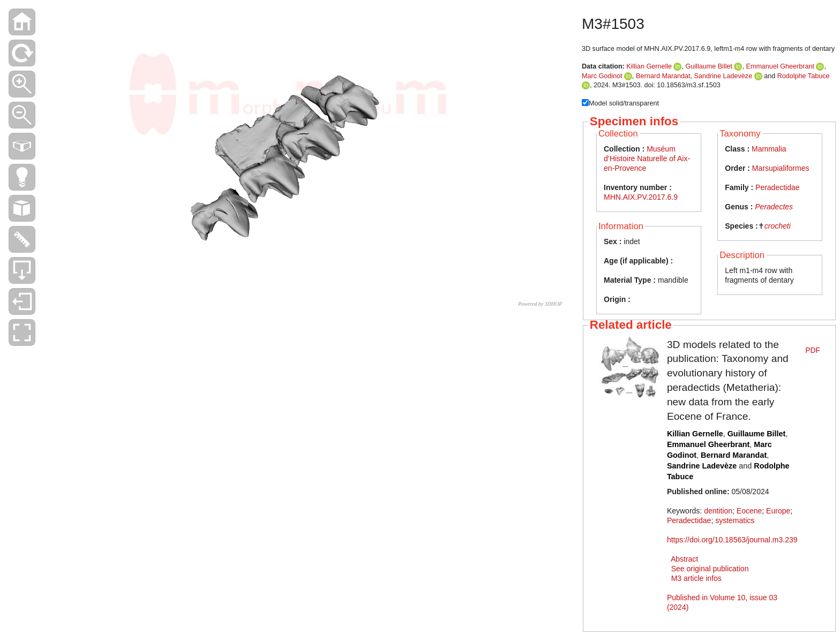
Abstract (684, 559)
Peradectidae (778, 187)
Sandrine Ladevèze (723, 76)
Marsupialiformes (781, 168)
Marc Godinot (602, 76)
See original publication (710, 569)
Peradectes (774, 207)
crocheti (778, 226)
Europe (778, 511)
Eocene (749, 511)
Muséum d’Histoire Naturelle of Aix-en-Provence (647, 158)
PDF (813, 350)
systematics (735, 520)
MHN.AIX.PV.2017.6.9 (641, 197)
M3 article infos (696, 578)
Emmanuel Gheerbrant (780, 66)
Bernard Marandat (663, 76)
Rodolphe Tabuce (804, 76)
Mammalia (769, 149)
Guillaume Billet (709, 66)
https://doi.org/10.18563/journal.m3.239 (732, 540)
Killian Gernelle (649, 66)
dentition (718, 511)
